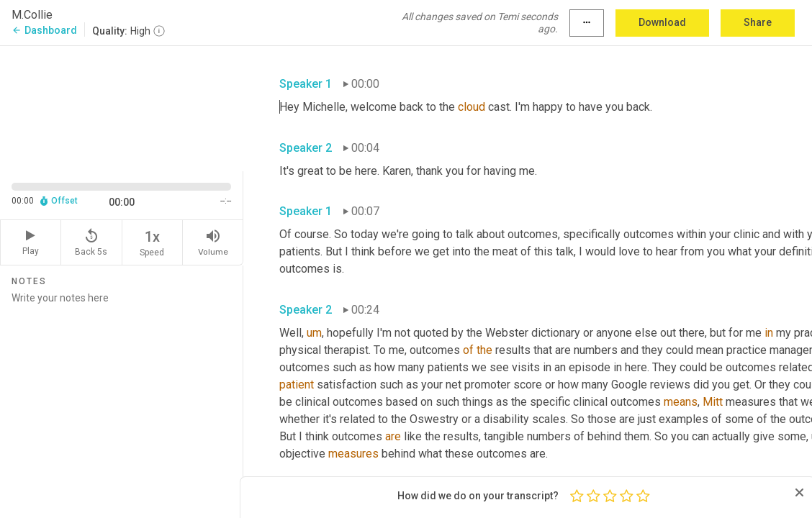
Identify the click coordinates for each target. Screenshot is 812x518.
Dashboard (44, 30)
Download (662, 22)
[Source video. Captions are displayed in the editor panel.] (122, 107)
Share (758, 22)
